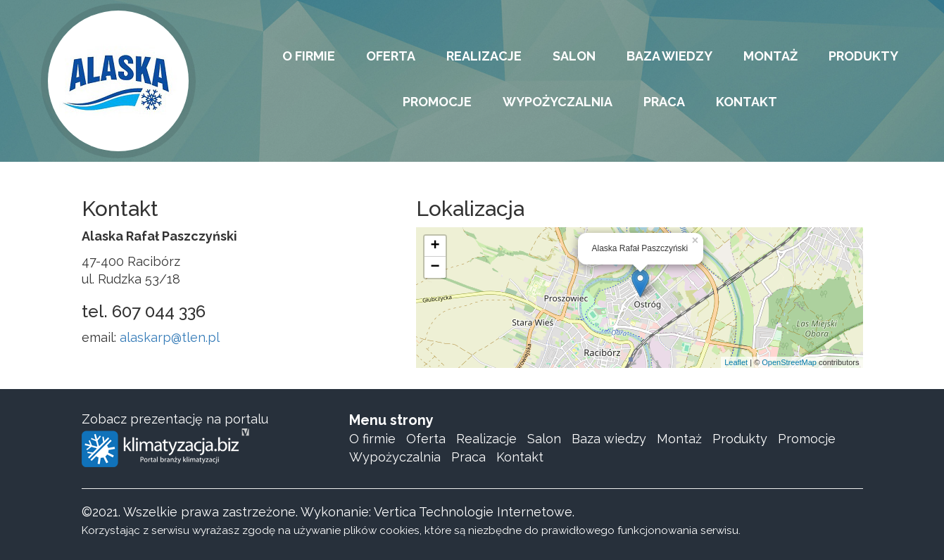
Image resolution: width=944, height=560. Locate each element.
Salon (544, 439)
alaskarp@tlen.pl (170, 337)
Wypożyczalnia (395, 457)
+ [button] (435, 246)
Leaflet (736, 362)
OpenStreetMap (789, 362)
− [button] (435, 267)
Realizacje (486, 439)
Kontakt (520, 457)
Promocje (807, 439)
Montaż (679, 439)
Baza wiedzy (609, 439)
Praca (468, 457)
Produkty (740, 439)
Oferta (426, 439)
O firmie (372, 439)
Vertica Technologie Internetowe (473, 512)
